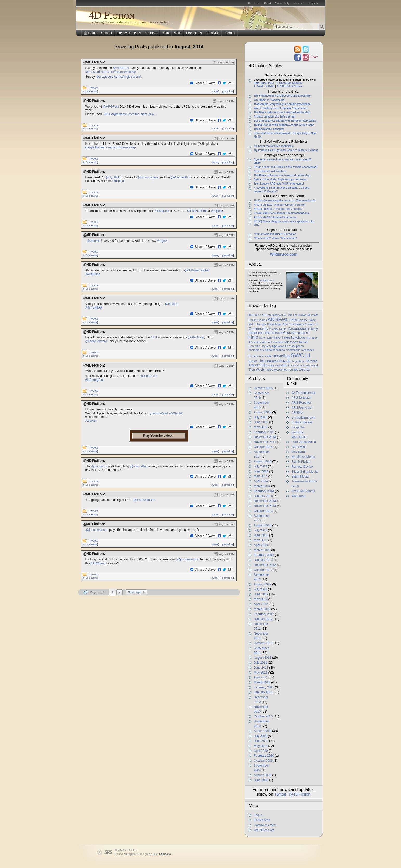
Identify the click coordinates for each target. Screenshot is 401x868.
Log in (258, 815)
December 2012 (265, 565)
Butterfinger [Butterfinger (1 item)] (274, 324)
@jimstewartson (144, 500)
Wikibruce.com (267, 280)
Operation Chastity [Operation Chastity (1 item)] (284, 346)
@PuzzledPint (181, 177)
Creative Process (129, 33)
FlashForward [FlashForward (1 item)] (274, 333)
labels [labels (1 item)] (257, 342)
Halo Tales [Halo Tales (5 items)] (281, 337)
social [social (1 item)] (268, 356)
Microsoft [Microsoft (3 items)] (291, 342)
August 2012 (263, 584)
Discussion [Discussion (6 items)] (298, 328)
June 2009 (261, 780)
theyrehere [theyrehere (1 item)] (298, 361)
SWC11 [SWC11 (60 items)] (301, 355)
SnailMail (213, 33)
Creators (151, 33)
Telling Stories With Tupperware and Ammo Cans (284, 125)
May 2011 (261, 673)
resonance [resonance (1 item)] (308, 350)
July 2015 (261, 417)
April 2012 (261, 604)
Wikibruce (298, 496)
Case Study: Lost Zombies (270, 171)
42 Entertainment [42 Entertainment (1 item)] (272, 315)
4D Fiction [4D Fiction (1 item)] (255, 315)
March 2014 (262, 486)
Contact (299, 3)
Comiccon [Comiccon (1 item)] (311, 324)
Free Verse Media (304, 442)
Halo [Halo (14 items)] (254, 337)
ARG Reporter (301, 403)
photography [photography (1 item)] (256, 350)
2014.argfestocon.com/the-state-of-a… (130, 114)
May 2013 (261, 540)
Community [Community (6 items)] (259, 328)
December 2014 (265, 437)
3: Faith (270, 86)
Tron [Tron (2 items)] (252, 370)
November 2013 (265, 506)
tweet (215, 91)
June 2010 (261, 741)
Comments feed (265, 825)
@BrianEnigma (148, 177)
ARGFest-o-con (302, 408)
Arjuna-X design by (149, 854)
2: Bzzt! (259, 86)
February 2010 (264, 756)
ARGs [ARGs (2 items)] (293, 320)
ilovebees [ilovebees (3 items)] (298, 338)
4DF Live (253, 3)
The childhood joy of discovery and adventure (282, 96)
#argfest (119, 181)
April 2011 (261, 677)
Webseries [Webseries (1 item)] (281, 370)
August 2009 (263, 775)
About (267, 3)
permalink (228, 91)
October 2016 (263, 388)
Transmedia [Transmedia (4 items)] (258, 365)
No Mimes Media (303, 457)
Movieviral (299, 452)
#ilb (88, 308)
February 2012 (264, 614)
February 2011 (264, 687)
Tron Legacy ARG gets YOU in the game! (279, 184)
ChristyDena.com (304, 417)
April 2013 (261, 545)
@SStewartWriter (197, 270)
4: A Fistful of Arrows (290, 86)
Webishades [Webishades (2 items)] (265, 370)
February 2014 (264, 491)
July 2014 (261, 466)
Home (93, 33)
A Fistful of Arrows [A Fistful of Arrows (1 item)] (295, 315)
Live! (314, 57)
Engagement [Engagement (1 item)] (257, 333)
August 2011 (263, 658)
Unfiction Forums (303, 491)
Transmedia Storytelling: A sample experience (282, 104)
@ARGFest (121, 68)
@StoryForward (96, 341)
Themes (229, 33)
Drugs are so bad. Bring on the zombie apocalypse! (286, 167)
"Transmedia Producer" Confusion (275, 234)
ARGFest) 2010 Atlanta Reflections (275, 217)
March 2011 (262, 682)
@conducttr (100, 466)
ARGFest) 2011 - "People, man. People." (279, 209)
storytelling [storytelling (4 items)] (281, 356)
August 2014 (263, 461)
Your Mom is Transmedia (269, 100)
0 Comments (90, 91)
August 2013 (263, 525)
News (178, 33)
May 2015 (261, 427)
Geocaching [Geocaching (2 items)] (291, 333)
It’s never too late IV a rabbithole (274, 146)
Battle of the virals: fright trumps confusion (281, 180)
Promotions (194, 33)
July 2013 (261, 530)
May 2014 (261, 476)
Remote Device (302, 467)
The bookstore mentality (269, 129)
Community (282, 3)
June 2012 (261, 594)
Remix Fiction (301, 462)
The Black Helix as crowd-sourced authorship (282, 112)
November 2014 (265, 442)
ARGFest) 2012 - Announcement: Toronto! (280, 205)
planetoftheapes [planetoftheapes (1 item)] (275, 350)
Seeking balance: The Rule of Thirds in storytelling (285, 121)
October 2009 (263, 761)
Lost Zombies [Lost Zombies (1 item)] (275, 342)
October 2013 (263, 511)
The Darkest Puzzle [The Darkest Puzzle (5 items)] (274, 361)
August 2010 (263, 731)
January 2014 (263, 496)
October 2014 (263, 447)
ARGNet (297, 413)
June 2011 (261, 668)
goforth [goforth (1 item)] (305, 333)
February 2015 (264, 432)
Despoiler (298, 427)
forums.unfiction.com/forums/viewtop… (112, 72)
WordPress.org (264, 830)
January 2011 (263, 692)
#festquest (162, 211)
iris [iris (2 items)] (251, 342)
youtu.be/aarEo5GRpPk (166, 413)
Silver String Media (305, 472)
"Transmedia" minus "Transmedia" (275, 238)
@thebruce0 (149, 376)
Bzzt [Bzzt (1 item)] (285, 324)
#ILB (154, 337)
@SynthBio (113, 177)
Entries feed (262, 820)
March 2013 (262, 550)
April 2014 (261, 481)
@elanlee (93, 241)
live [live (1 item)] (264, 342)
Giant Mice (299, 447)
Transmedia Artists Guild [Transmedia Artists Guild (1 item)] (303, 365)
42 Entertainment (303, 393)
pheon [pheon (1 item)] (300, 346)
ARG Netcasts (301, 398)
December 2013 (265, 501)
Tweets (94, 88)
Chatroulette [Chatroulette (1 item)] (296, 324)
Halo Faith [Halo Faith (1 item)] (265, 338)
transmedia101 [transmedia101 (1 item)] (278, 365)
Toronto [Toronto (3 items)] (311, 361)
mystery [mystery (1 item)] (266, 346)
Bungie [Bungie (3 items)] (261, 324)
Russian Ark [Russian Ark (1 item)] (256, 356)
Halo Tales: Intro (264, 83)
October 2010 (263, 716)
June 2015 (261, 422)
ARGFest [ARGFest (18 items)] (278, 319)
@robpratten (139, 466)
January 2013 (263, 560)
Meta (165, 33)
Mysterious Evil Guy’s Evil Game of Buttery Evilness (286, 150)
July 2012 (261, 589)
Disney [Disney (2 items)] (313, 329)
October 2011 (263, 643)
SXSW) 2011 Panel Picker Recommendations (281, 213)
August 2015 (263, 412)
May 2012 (261, 599)
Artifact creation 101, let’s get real (275, 117)
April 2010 (261, 751)
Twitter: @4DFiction (292, 794)
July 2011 (261, 663)
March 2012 (262, 609)
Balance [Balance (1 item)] (303, 320)
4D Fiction (112, 15)
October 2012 (263, 570)
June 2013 (261, 535)
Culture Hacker (302, 422)
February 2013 (264, 555)
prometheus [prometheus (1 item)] (293, 350)
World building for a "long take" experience (281, 108)
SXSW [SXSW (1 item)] (253, 361)
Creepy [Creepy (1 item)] (274, 329)
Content (107, 33)
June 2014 (261, 471)
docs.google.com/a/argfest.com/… (120, 77)
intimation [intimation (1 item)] (312, 338)
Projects (313, 3)
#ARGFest (93, 274)
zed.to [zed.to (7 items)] (305, 369)
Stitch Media (300, 477)
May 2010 (261, 746)
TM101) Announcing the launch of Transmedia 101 (285, 201)
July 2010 (261, 736)
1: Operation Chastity (289, 83)
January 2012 (263, 619)
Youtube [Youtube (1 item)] (293, 370)
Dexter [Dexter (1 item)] (283, 329)
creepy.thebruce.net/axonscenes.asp (111, 147)
